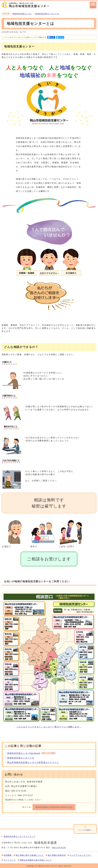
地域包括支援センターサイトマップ (20, 836)
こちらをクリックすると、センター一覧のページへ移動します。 (49, 727)
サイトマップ (10, 860)
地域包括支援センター (22, 14)
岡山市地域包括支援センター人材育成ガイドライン (33, 762)
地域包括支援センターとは (47, 14)
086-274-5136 (59, 848)
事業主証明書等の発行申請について (36, 860)
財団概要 (8, 855)
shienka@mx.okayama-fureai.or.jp (54, 807)
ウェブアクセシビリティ (81, 855)
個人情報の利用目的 (57, 855)
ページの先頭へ (85, 830)
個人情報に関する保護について (30, 855)
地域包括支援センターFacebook (32, 753)
